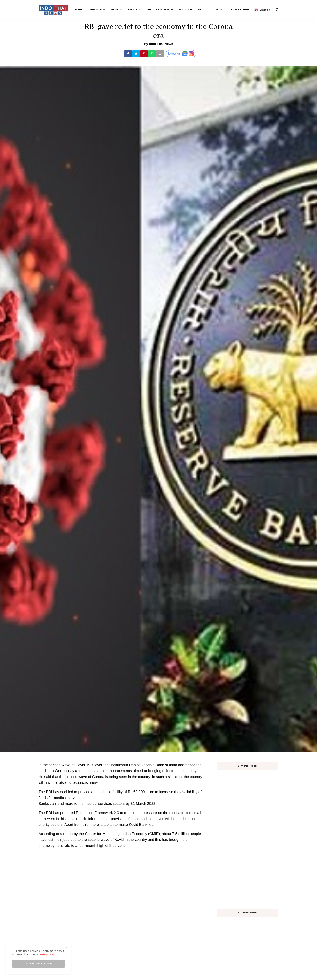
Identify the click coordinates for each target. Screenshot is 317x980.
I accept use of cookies (38, 964)
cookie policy (45, 954)
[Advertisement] (248, 838)
